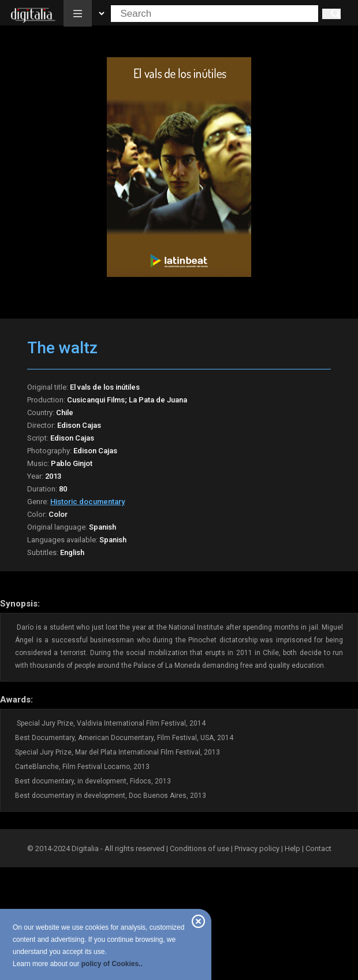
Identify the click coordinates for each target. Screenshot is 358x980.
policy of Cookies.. (112, 964)
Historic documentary (87, 502)
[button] (78, 13)
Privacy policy (257, 848)
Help (292, 848)
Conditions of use (200, 848)
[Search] (331, 14)
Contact (318, 848)
